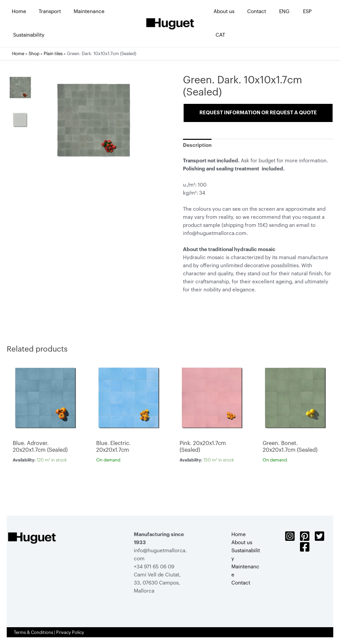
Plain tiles (53, 54)
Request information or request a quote (258, 113)
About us (242, 543)
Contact (241, 583)
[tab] (197, 145)
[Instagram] (290, 536)
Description (197, 145)
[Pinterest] (305, 536)
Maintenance (245, 571)
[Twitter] (319, 536)
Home (18, 54)
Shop (34, 54)
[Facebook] (305, 547)
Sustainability (246, 555)
